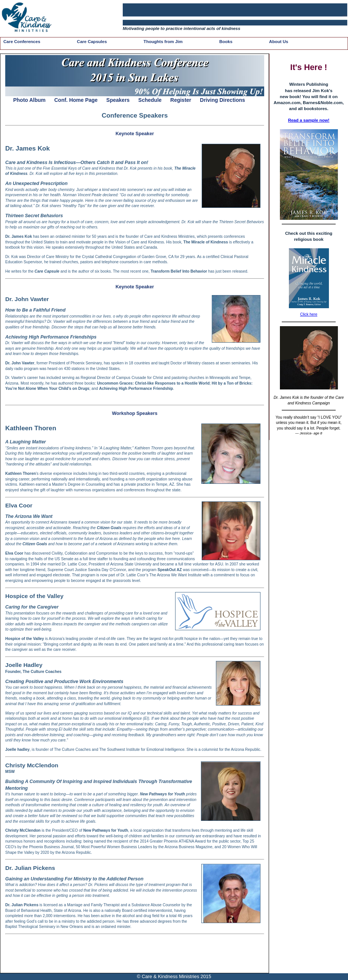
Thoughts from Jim (163, 42)
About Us (279, 42)
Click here (309, 314)
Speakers (118, 100)
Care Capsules (92, 42)
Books (226, 42)
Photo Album (29, 100)
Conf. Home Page (76, 100)
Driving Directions (222, 100)
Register (181, 100)
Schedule (150, 100)
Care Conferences (22, 42)
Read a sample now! (309, 120)
